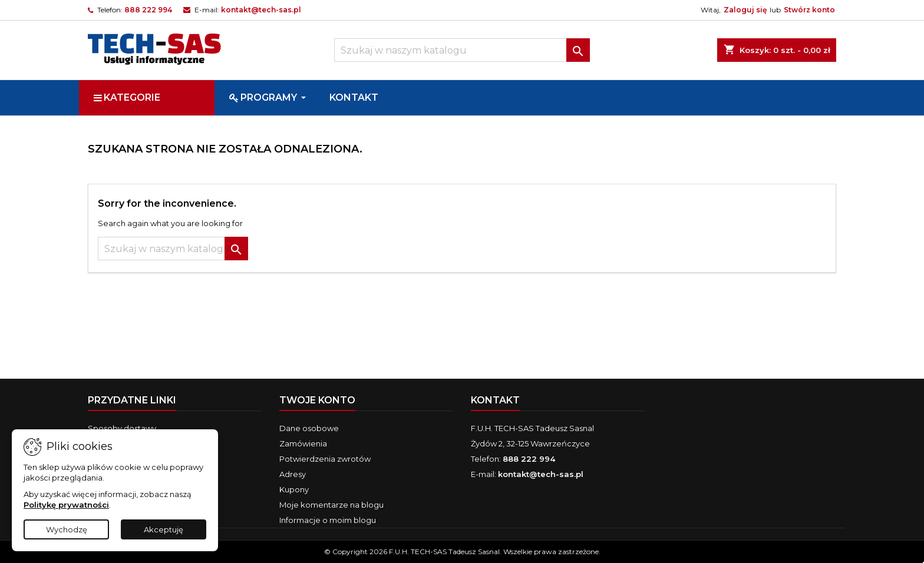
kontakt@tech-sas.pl (261, 10)
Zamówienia (303, 443)
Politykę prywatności (66, 505)
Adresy (293, 474)
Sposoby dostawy (122, 428)
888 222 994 (148, 10)
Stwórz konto (809, 10)
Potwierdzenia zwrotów (325, 459)
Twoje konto (317, 400)
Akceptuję (164, 529)
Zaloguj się (745, 10)
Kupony (294, 489)
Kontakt (495, 400)
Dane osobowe (309, 428)
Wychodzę (67, 529)
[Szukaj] (462, 50)
